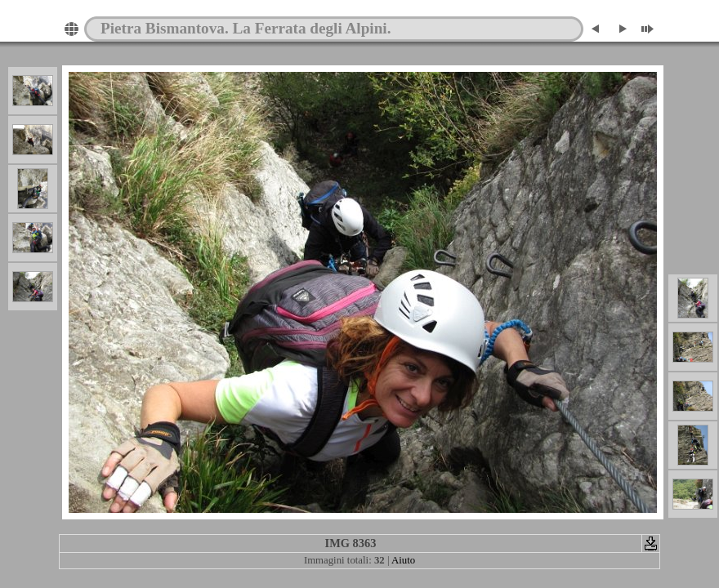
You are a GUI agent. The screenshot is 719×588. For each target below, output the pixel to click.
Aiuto (403, 560)
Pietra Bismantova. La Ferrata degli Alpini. (246, 28)
